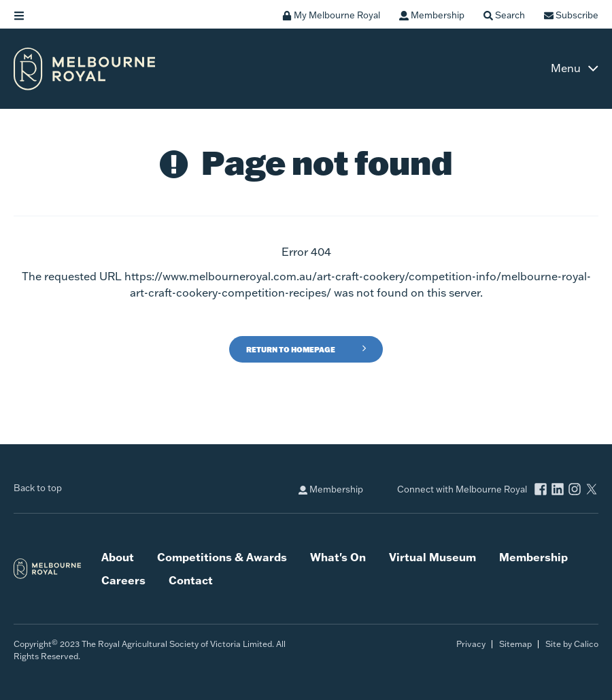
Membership (331, 489)
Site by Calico (572, 644)
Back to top (38, 488)
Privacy (471, 644)
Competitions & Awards (222, 557)
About (118, 557)
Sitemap (515, 644)
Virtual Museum (432, 557)
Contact (191, 580)
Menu (566, 68)
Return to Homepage (291, 350)
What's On (338, 557)
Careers (123, 580)
